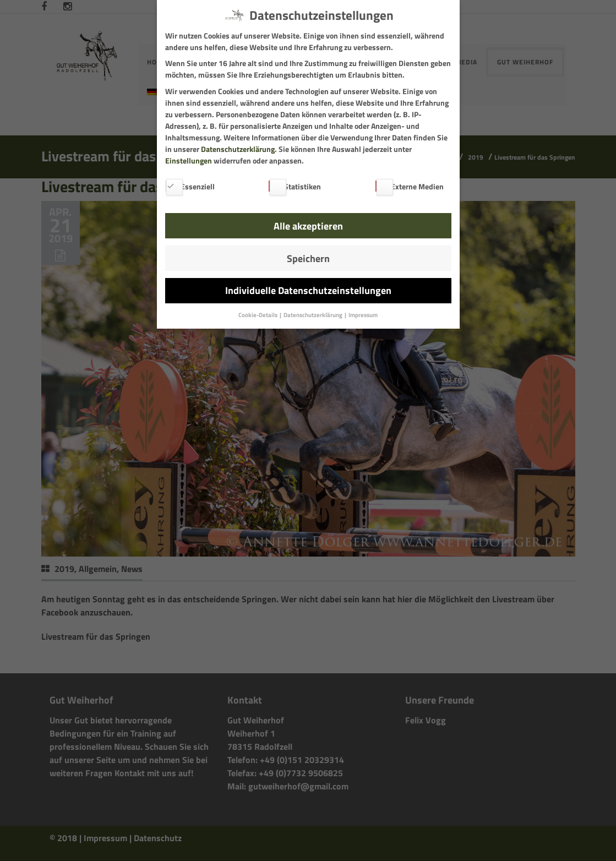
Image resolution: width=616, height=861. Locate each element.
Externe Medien (410, 186)
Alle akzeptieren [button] (308, 226)
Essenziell (190, 186)
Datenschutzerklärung (238, 149)
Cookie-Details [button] (258, 315)
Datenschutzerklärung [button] (314, 315)
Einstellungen (189, 160)
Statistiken (295, 186)
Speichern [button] (308, 258)
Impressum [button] (363, 315)
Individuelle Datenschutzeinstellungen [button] (308, 290)
